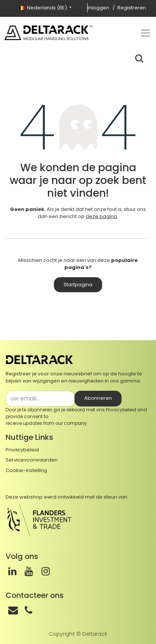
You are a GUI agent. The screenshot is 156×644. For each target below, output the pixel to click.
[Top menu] (146, 33)
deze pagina (101, 216)
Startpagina (78, 285)
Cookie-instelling (26, 470)
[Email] (13, 610)
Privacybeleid (121, 410)
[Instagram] (46, 571)
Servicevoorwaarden (32, 460)
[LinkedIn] (12, 571)
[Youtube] (29, 571)
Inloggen (98, 8)
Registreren (132, 8)
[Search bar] (139, 57)
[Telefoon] (28, 610)
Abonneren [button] (98, 398)
